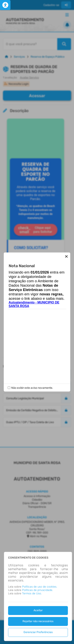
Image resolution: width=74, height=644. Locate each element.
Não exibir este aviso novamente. (32, 388)
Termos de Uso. (32, 593)
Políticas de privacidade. (37, 590)
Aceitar (38, 610)
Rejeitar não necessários (38, 621)
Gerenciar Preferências (38, 632)
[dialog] (38, 596)
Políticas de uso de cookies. (40, 587)
